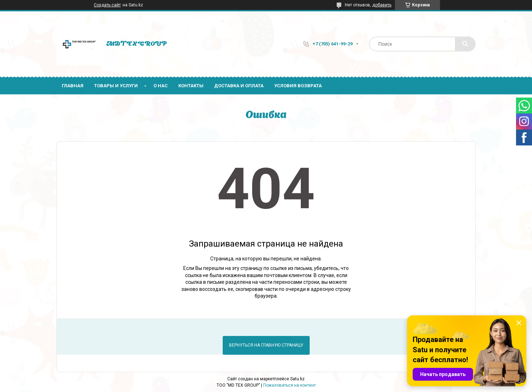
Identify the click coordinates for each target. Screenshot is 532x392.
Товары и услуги (116, 86)
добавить (382, 5)
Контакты (191, 86)
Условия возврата (298, 86)
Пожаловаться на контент (289, 385)
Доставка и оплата (239, 86)
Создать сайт (107, 5)
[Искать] (465, 44)
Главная (73, 86)
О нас (161, 86)
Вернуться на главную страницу (266, 345)
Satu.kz (297, 379)
